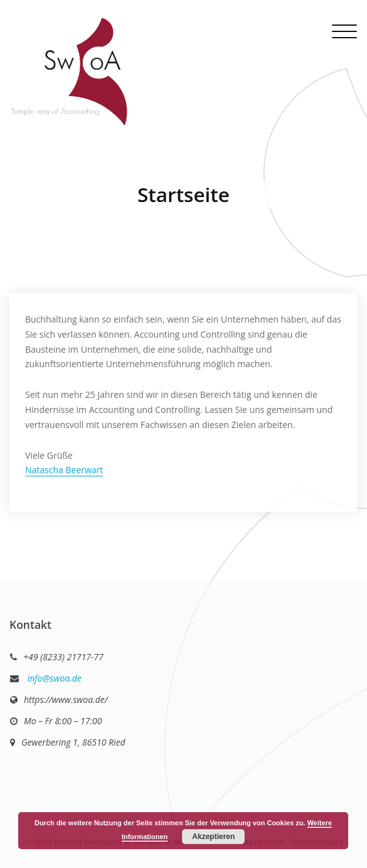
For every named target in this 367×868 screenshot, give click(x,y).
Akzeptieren (213, 837)
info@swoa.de (53, 678)
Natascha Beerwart (64, 470)
